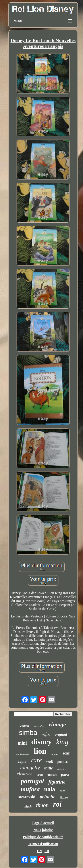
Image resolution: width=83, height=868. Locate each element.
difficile (52, 775)
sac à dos (39, 726)
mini (22, 743)
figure (64, 797)
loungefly (30, 767)
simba (28, 733)
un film (54, 754)
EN (39, 851)
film (62, 791)
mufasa (30, 789)
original (61, 734)
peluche (47, 796)
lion (40, 751)
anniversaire (23, 754)
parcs (65, 774)
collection (62, 769)
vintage (57, 724)
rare (36, 760)
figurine (57, 782)
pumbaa (63, 762)
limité (40, 775)
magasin (22, 762)
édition (25, 726)
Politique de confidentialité (43, 837)
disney (41, 742)
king (62, 742)
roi (57, 804)
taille (49, 768)
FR (47, 851)
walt (50, 761)
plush (28, 807)
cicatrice (25, 774)
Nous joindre (43, 830)
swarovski (27, 797)
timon (42, 805)
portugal (32, 781)
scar (66, 753)
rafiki (46, 734)
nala (50, 789)
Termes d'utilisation (43, 844)
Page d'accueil (43, 823)
